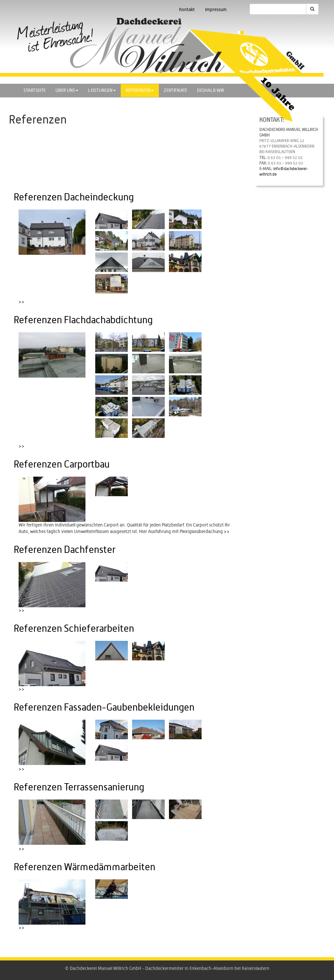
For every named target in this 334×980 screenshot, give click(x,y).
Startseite (35, 91)
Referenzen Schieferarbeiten (74, 629)
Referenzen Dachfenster (65, 550)
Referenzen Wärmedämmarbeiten (84, 867)
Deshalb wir (211, 91)
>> (22, 302)
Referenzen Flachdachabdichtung (83, 320)
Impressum (216, 10)
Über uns (67, 91)
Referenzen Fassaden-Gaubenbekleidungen (104, 708)
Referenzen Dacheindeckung (74, 197)
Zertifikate (175, 91)
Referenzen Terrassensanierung (79, 787)
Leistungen (102, 91)
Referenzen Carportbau (62, 465)
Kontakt (187, 10)
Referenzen (140, 91)
